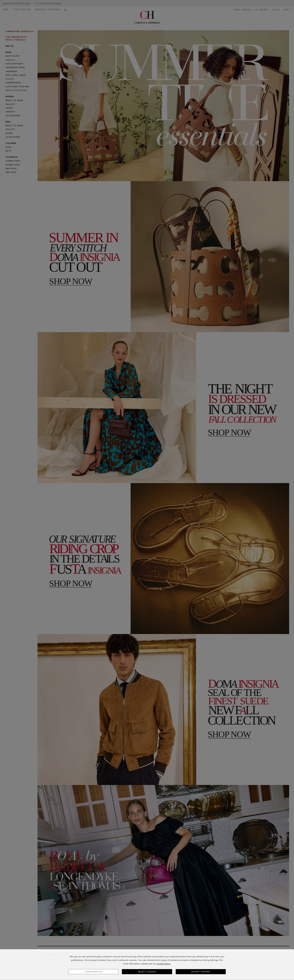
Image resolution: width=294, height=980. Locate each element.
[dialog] (147, 965)
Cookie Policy (164, 964)
